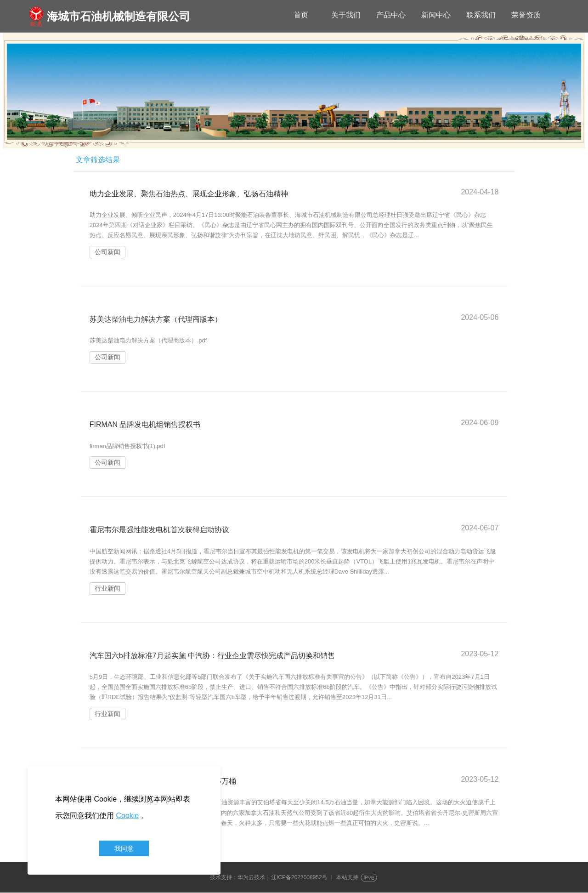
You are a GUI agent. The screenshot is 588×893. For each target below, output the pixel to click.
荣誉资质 (526, 15)
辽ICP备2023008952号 (299, 878)
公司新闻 (107, 252)
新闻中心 (436, 15)
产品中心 (391, 15)
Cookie (127, 816)
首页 (301, 15)
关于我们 (346, 15)
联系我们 (481, 15)
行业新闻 (107, 588)
